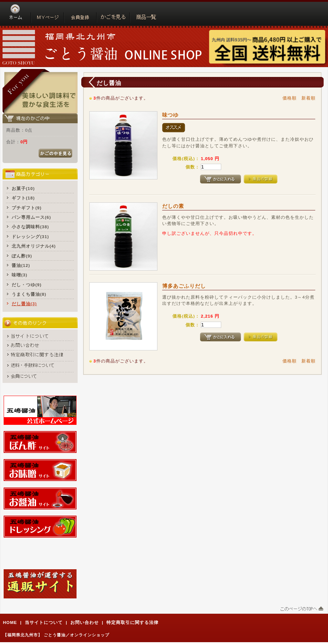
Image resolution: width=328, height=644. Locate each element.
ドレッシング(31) (30, 236)
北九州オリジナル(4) (34, 246)
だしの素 (173, 206)
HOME (10, 622)
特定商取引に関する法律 (132, 622)
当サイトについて (44, 622)
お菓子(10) (23, 188)
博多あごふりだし (184, 286)
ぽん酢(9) (22, 256)
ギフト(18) (23, 198)
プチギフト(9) (27, 208)
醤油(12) (21, 265)
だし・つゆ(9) (27, 285)
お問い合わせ (85, 622)
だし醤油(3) (24, 304)
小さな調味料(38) (30, 227)
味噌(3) (19, 275)
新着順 (309, 98)
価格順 (290, 98)
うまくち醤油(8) (29, 294)
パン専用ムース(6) (31, 217)
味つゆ (170, 115)
